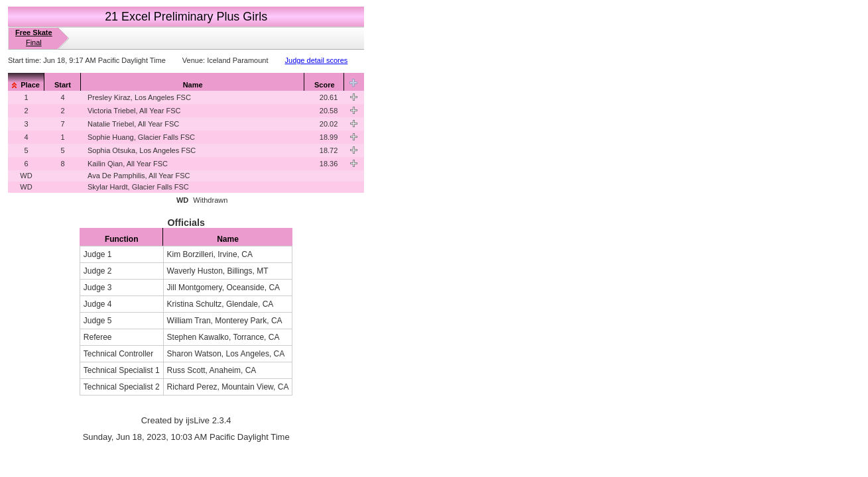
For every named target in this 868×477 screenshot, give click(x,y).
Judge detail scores (317, 60)
